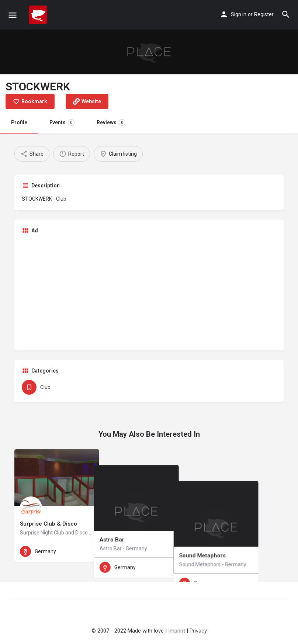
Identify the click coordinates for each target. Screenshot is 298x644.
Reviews (111, 122)
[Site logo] (39, 15)
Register (264, 14)
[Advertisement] (149, 291)
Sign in (239, 14)
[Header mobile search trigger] (286, 14)
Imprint (177, 631)
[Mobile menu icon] (13, 15)
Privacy (198, 631)
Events (62, 122)
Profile (19, 122)
